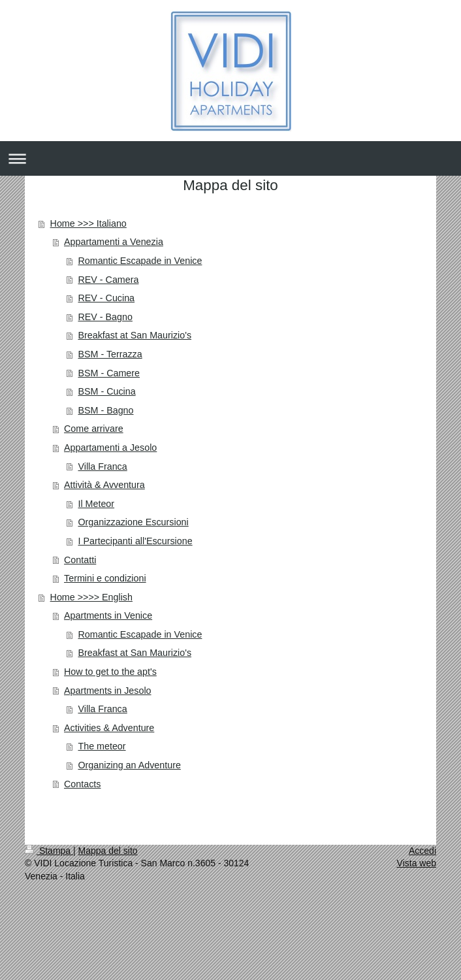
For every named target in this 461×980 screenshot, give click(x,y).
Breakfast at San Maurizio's (135, 335)
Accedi (422, 851)
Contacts (82, 784)
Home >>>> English (91, 597)
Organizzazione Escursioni (133, 522)
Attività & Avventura (104, 485)
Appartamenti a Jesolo (110, 448)
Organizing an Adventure (129, 765)
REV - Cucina (106, 298)
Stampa (49, 851)
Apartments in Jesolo (108, 691)
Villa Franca (102, 466)
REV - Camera (108, 280)
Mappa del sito (108, 851)
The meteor (102, 746)
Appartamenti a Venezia (114, 242)
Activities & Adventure (109, 728)
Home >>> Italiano (88, 223)
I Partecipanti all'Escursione (135, 541)
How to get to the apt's (110, 672)
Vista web (417, 863)
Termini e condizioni (105, 578)
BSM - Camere (109, 373)
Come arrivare (94, 429)
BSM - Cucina (106, 391)
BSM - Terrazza (110, 354)
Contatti (80, 560)
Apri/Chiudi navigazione (230, 158)
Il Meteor (96, 504)
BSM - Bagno (105, 410)
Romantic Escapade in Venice (140, 261)
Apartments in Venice (108, 615)
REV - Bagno (105, 317)
